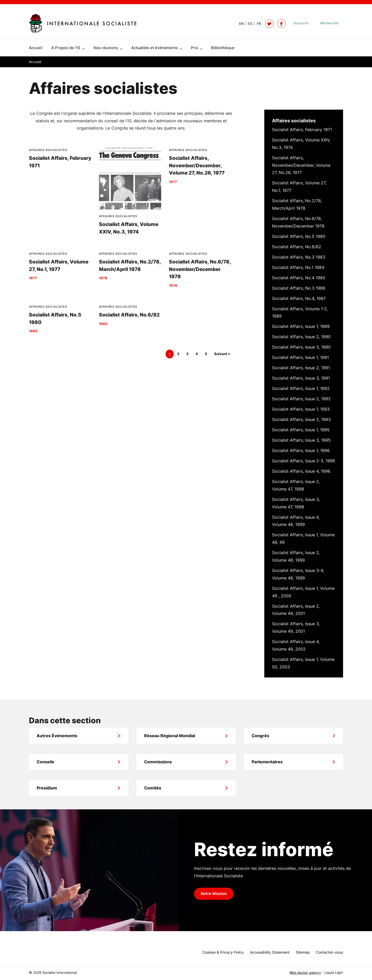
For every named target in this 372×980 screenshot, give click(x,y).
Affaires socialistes (294, 123)
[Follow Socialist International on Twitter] (269, 24)
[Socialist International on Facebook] (281, 24)
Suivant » (222, 356)
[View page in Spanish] (248, 24)
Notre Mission (214, 896)
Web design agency (305, 973)
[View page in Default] (239, 24)
